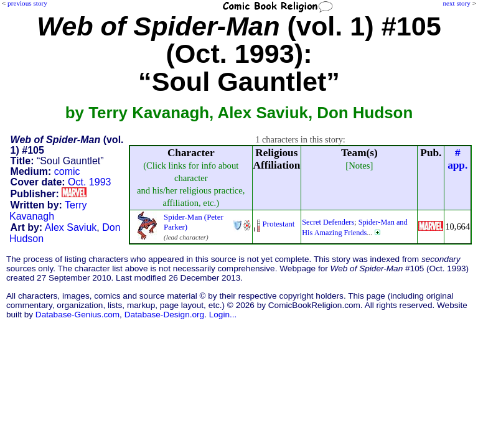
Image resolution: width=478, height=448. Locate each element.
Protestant (279, 224)
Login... (223, 315)
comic (67, 171)
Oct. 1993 (89, 182)
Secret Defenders (328, 222)
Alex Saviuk (71, 227)
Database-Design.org (164, 315)
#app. (457, 159)
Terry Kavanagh (48, 211)
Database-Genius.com (77, 315)
